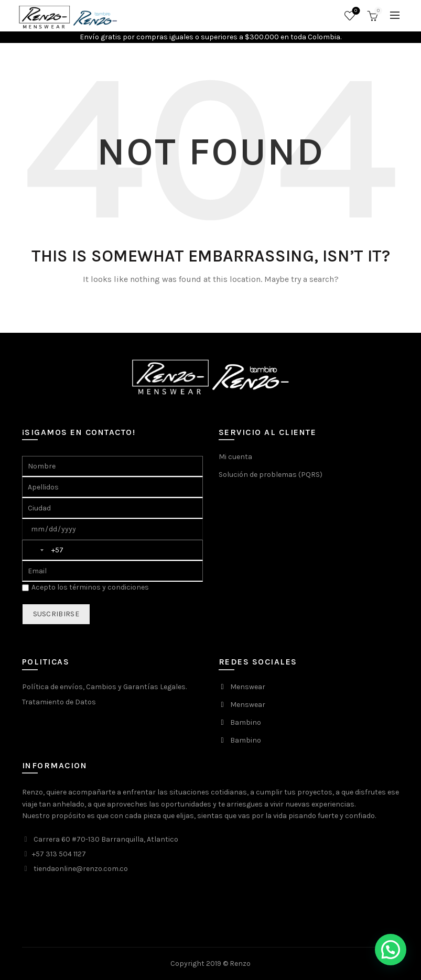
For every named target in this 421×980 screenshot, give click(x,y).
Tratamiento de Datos (59, 702)
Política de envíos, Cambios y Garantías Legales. (104, 687)
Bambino (246, 722)
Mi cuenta (235, 457)
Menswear (248, 687)
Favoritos (355, 11)
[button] (391, 950)
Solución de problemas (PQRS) (271, 475)
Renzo (240, 963)
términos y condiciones (109, 587)
